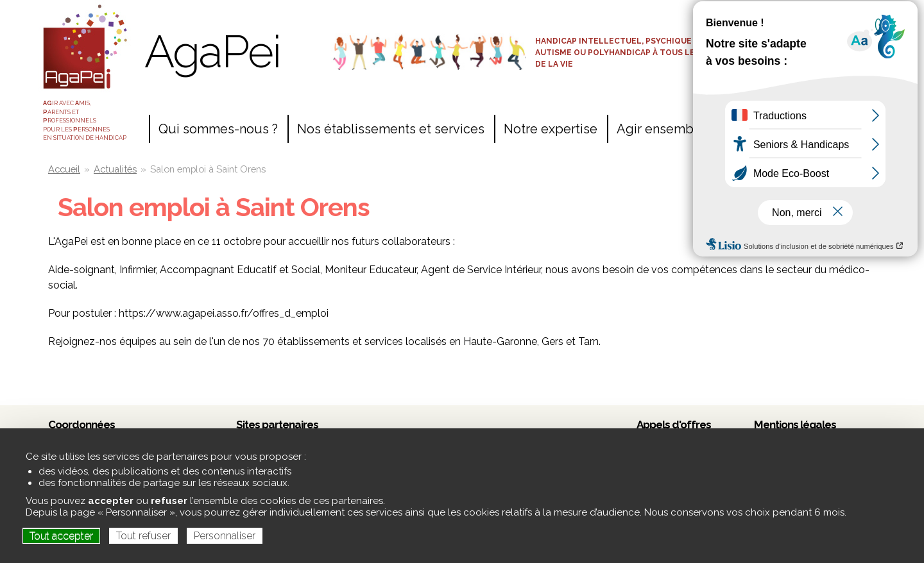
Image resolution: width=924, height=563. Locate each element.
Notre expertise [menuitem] (551, 129)
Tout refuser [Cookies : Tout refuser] (143, 536)
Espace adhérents (808, 40)
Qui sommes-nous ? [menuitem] (218, 129)
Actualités (115, 169)
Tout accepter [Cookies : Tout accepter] (61, 536)
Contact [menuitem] (748, 129)
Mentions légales (795, 424)
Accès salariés (808, 17)
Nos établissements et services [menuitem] (391, 129)
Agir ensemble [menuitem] (661, 129)
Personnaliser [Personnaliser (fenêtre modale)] (225, 536)
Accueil (64, 169)
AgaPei (212, 51)
